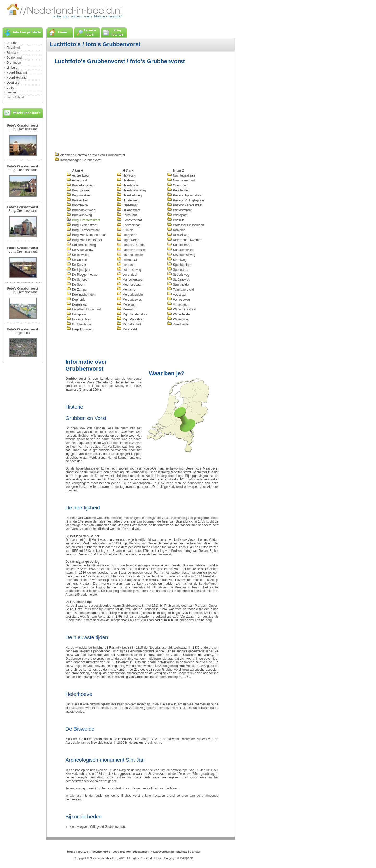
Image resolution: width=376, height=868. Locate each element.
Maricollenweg (130, 280)
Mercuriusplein (130, 295)
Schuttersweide (181, 250)
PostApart (177, 215)
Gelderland (14, 58)
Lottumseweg (129, 270)
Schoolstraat (179, 245)
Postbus (176, 220)
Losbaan (126, 265)
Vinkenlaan (178, 304)
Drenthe (12, 43)
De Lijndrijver (78, 270)
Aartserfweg (78, 175)
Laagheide (127, 235)
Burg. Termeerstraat (83, 230)
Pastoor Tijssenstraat (185, 195)
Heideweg (127, 180)
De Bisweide (78, 255)
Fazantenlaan (79, 319)
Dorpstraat (77, 304)
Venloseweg (178, 300)
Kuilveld (125, 230)
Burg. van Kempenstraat (86, 235)
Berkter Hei (77, 200)
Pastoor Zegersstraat (185, 205)
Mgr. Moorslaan (130, 319)
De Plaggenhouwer (83, 275)
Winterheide (178, 314)
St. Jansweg (179, 280)
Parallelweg (178, 190)
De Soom (76, 285)
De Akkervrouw (80, 250)
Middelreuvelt (129, 324)
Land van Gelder (131, 245)
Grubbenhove (79, 324)
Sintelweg (177, 260)
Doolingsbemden (81, 295)
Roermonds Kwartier (184, 240)
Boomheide (77, 205)
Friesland (13, 53)
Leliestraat (127, 260)
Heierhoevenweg (131, 190)
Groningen (14, 63)
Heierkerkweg (129, 195)
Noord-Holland (16, 78)
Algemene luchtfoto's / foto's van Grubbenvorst (90, 155)
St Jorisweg (178, 275)
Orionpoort (177, 185)
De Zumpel (77, 290)
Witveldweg (178, 319)
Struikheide (178, 285)
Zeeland (12, 92)
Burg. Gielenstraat (82, 225)
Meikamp (126, 290)
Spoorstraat (178, 270)
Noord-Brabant (17, 73)
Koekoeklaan (129, 225)
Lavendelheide (130, 255)
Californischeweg (81, 245)
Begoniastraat (79, 195)
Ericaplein (76, 314)
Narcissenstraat (181, 180)
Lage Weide (128, 240)
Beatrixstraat (78, 190)
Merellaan (127, 304)
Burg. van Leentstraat (84, 240)
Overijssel (13, 83)
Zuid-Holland (15, 97)
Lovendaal (127, 275)
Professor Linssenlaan (186, 225)
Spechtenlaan (180, 265)
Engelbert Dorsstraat (84, 309)
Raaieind (176, 230)
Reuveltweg (178, 235)
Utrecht (11, 87)
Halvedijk (126, 175)
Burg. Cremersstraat (22, 129)
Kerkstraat (127, 215)
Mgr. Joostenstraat (133, 314)
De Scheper (78, 280)
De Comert (77, 260)
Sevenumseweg (181, 255)
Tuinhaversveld (181, 290)
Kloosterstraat (129, 220)
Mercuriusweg (129, 300)
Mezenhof (127, 309)
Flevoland (13, 48)
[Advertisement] (98, 108)
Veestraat (177, 295)
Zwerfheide (178, 324)
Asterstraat (77, 180)
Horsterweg (128, 200)
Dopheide (76, 300)
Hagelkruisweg (80, 329)
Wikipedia (187, 858)
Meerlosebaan (130, 285)
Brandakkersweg (81, 210)
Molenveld (127, 329)
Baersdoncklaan (80, 185)
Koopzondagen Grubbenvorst (78, 160)
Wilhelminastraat (182, 309)
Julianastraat (128, 210)
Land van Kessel (131, 250)
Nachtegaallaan (181, 175)
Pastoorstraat (179, 210)
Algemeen (22, 333)
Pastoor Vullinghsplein (186, 200)
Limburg (12, 68)
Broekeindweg (79, 215)
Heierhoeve (128, 185)
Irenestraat (127, 205)
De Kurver (76, 265)
